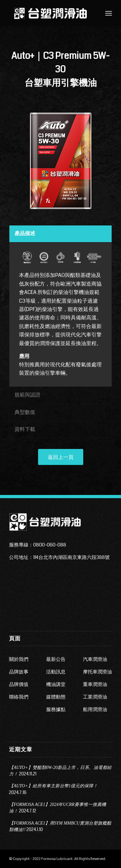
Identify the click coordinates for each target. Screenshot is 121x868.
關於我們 (19, 659)
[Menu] (109, 13)
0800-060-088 (50, 545)
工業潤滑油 (95, 697)
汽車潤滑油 (95, 659)
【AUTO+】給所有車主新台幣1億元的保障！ (53, 786)
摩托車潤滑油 (97, 672)
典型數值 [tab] (25, 412)
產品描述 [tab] (25, 233)
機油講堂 (56, 684)
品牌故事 (19, 672)
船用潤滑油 (95, 709)
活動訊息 (56, 672)
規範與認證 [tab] (27, 395)
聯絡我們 (19, 697)
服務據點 (56, 709)
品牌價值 (19, 684)
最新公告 (56, 659)
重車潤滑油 (95, 684)
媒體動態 (56, 697)
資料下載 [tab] (25, 429)
